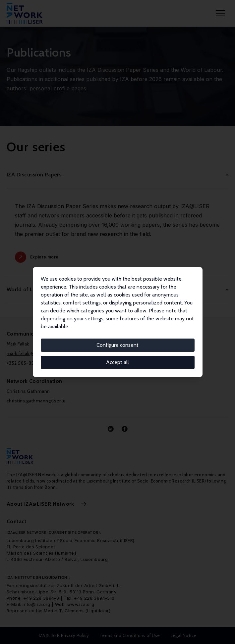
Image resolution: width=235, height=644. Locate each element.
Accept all (117, 362)
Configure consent (117, 345)
